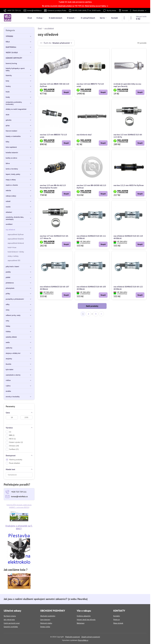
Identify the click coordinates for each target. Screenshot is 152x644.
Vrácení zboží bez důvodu (86, 620)
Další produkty (92, 306)
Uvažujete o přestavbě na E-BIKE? (19, 527)
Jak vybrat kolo (9, 620)
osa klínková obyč (84, 135)
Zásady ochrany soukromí (91, 637)
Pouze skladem (13, 463)
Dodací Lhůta (45, 627)
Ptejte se (116, 620)
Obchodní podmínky (48, 616)
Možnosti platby (46, 623)
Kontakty (117, 616)
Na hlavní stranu (10, 616)
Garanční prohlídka (11, 627)
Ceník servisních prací (12, 623)
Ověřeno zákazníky (84, 616)
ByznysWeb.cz (83, 640)
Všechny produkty (14, 460)
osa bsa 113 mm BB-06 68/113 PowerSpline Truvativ (53, 186)
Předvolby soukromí (73, 637)
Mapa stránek (118, 623)
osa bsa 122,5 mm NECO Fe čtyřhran (129, 185)
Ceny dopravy (45, 620)
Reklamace (81, 623)
